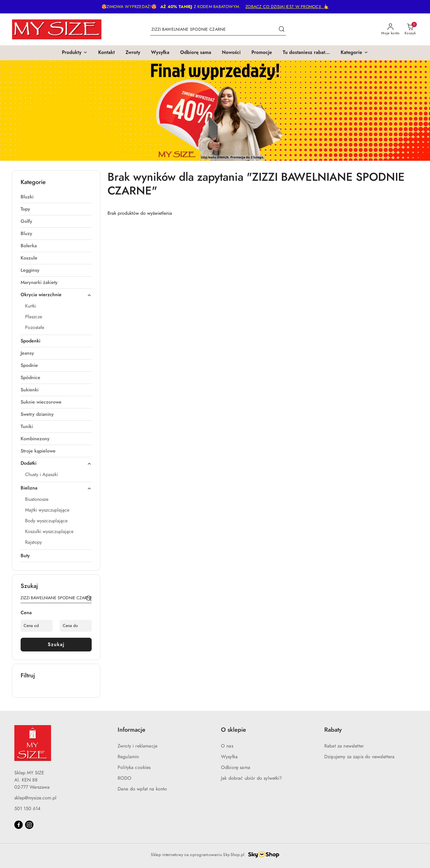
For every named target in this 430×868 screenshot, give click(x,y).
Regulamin (128, 757)
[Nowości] (231, 53)
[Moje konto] (391, 30)
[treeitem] (56, 197)
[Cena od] (37, 626)
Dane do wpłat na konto (142, 789)
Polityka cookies (134, 767)
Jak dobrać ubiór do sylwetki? (252, 778)
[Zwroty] (133, 53)
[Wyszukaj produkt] (218, 29)
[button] (75, 53)
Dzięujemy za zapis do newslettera (359, 757)
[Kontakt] (107, 53)
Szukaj (56, 644)
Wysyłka (229, 757)
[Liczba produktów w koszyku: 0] (410, 30)
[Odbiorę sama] (196, 53)
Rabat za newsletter (344, 746)
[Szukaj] (89, 599)
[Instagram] (29, 825)
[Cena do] (76, 626)
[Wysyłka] (160, 53)
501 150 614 (27, 809)
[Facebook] (19, 825)
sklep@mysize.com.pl (35, 798)
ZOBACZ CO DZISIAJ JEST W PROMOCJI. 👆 (287, 7)
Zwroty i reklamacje (138, 746)
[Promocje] (262, 53)
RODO (125, 778)
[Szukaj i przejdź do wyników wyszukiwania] (282, 30)
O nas (227, 746)
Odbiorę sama (236, 767)
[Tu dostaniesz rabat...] (306, 53)
